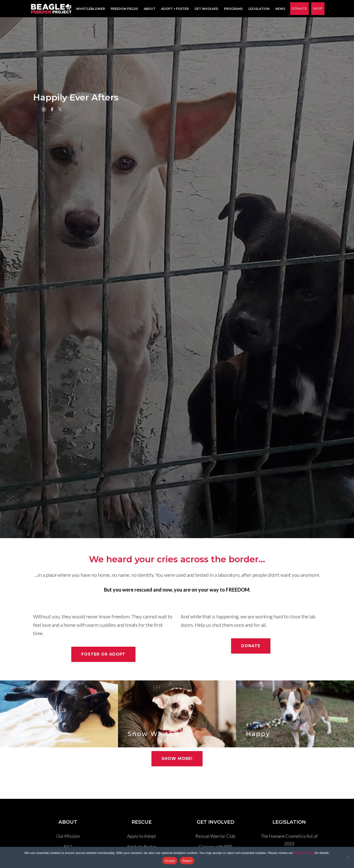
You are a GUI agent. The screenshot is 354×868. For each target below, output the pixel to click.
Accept (170, 861)
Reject (187, 861)
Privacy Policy (304, 853)
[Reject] (348, 857)
